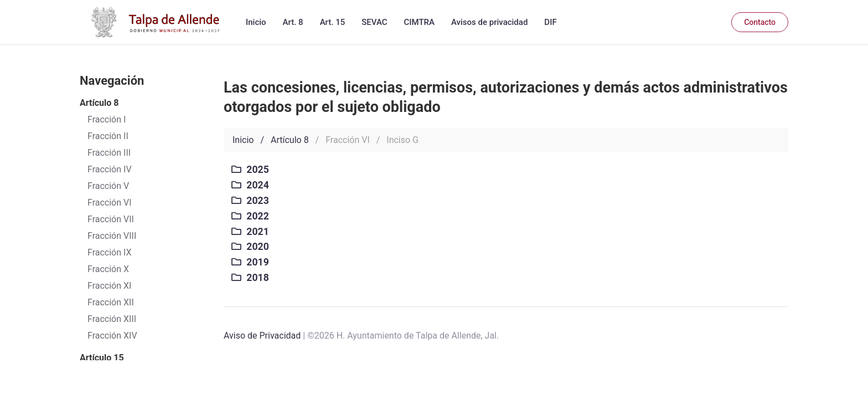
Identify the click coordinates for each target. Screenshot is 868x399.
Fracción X (108, 269)
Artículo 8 (290, 140)
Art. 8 (293, 22)
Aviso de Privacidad (262, 336)
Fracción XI (109, 286)
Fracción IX (110, 252)
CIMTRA (419, 22)
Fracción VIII (112, 236)
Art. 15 (333, 22)
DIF (550, 22)
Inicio (256, 22)
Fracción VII (111, 219)
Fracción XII (111, 302)
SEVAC (374, 22)
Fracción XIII (112, 319)
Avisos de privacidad (489, 22)
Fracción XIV (112, 336)
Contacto (760, 22)
